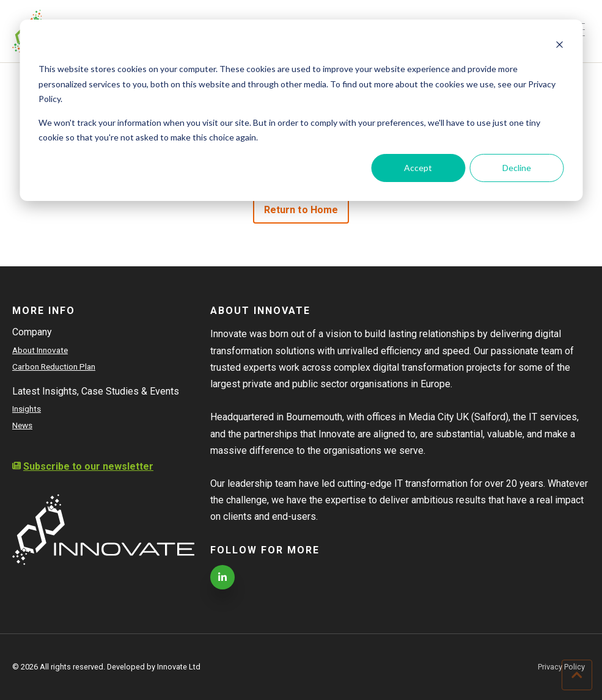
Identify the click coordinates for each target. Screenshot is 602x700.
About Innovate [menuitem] (40, 350)
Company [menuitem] (32, 332)
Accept (418, 168)
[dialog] (301, 110)
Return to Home (301, 210)
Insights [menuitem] (27, 409)
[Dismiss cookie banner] (559, 46)
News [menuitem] (22, 425)
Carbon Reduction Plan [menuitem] (54, 366)
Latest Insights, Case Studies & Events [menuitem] (96, 391)
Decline (517, 168)
